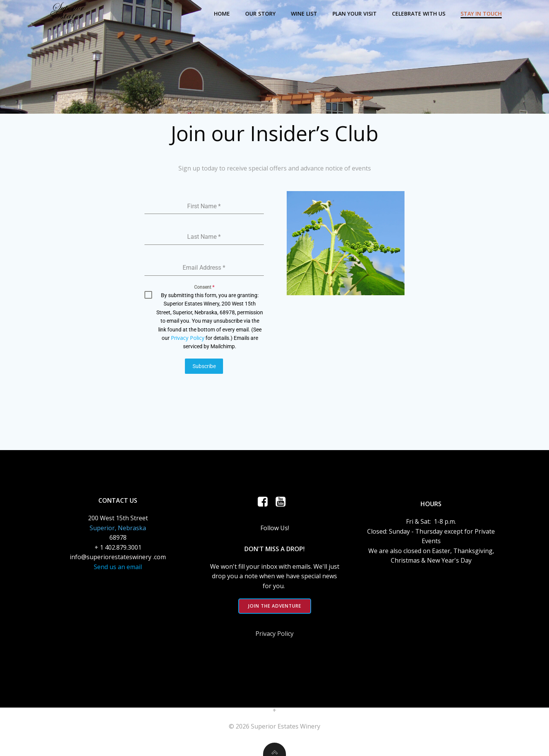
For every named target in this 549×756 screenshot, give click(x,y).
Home (222, 14)
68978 (118, 537)
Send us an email (118, 567)
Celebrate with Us (419, 14)
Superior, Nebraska (118, 528)
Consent (204, 287)
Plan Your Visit (355, 14)
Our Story (260, 14)
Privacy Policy (188, 338)
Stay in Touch (481, 14)
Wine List (304, 14)
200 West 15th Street (118, 518)
